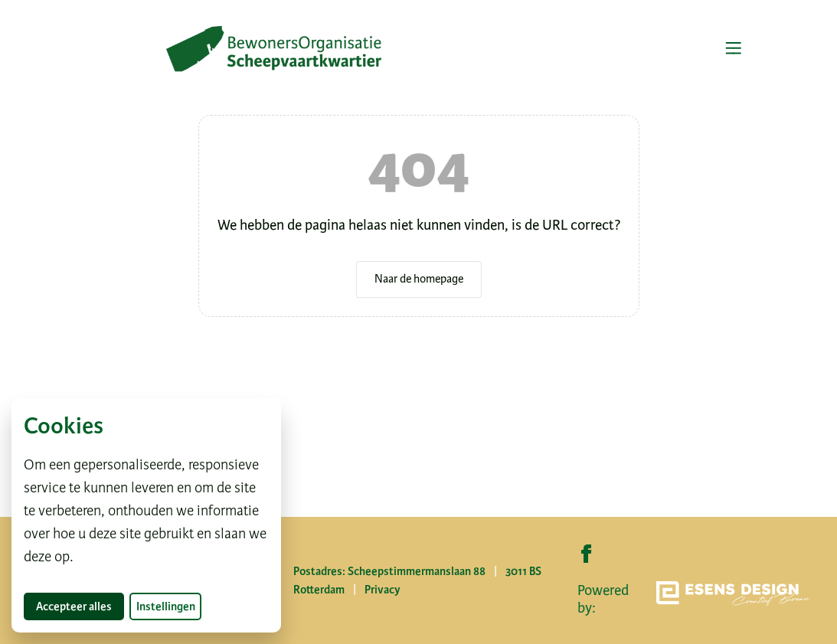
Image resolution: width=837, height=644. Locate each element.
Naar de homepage (419, 279)
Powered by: (693, 599)
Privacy (383, 590)
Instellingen (166, 606)
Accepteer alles (80, 606)
